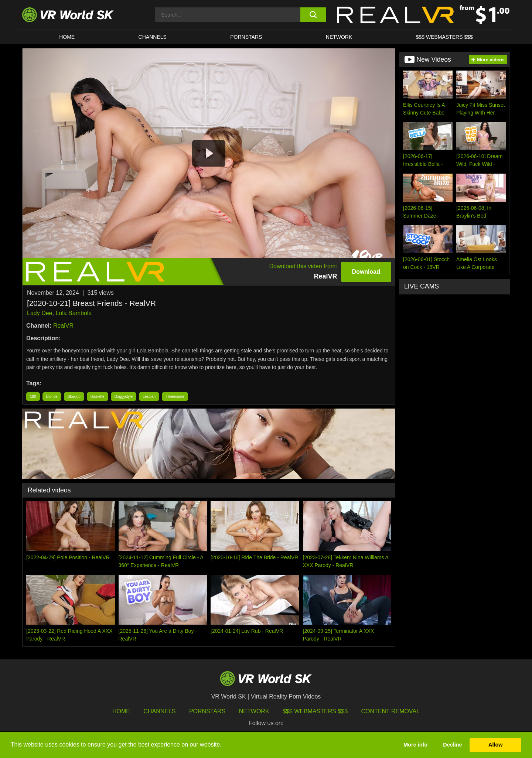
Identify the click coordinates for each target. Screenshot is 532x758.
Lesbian (149, 397)
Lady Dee (40, 313)
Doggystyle (124, 397)
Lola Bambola (74, 313)
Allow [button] (495, 745)
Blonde (52, 397)
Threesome (175, 397)
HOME (67, 37)
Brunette (98, 397)
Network (339, 37)
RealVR (63, 326)
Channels (153, 37)
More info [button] (415, 745)
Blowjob (74, 397)
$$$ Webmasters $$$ (315, 711)
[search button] (313, 15)
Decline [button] (452, 745)
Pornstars (246, 37)
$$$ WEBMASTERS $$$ (444, 37)
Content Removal (391, 711)
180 (33, 397)
